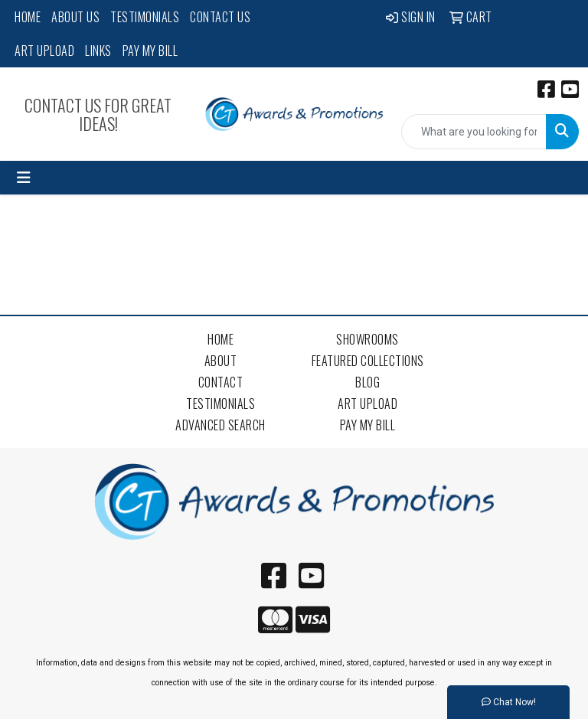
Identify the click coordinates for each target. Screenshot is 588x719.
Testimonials (145, 17)
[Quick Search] (474, 132)
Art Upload (44, 51)
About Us (75, 17)
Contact (221, 382)
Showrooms (367, 339)
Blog (367, 382)
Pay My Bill (150, 51)
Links (98, 51)
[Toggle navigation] (24, 178)
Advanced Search (220, 425)
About (221, 361)
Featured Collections (368, 361)
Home (28, 17)
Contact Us (220, 17)
